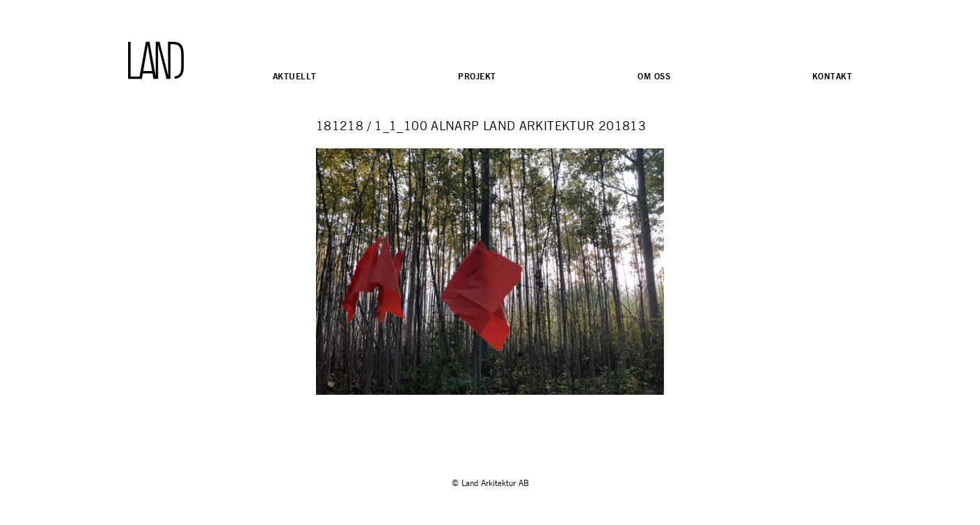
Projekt (477, 76)
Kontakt (832, 76)
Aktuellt (294, 76)
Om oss (654, 76)
